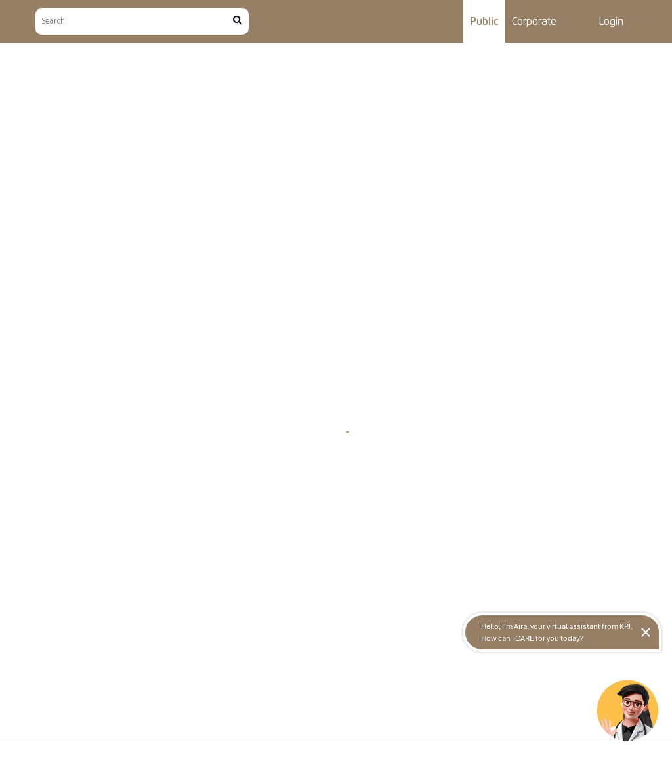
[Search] (134, 21)
